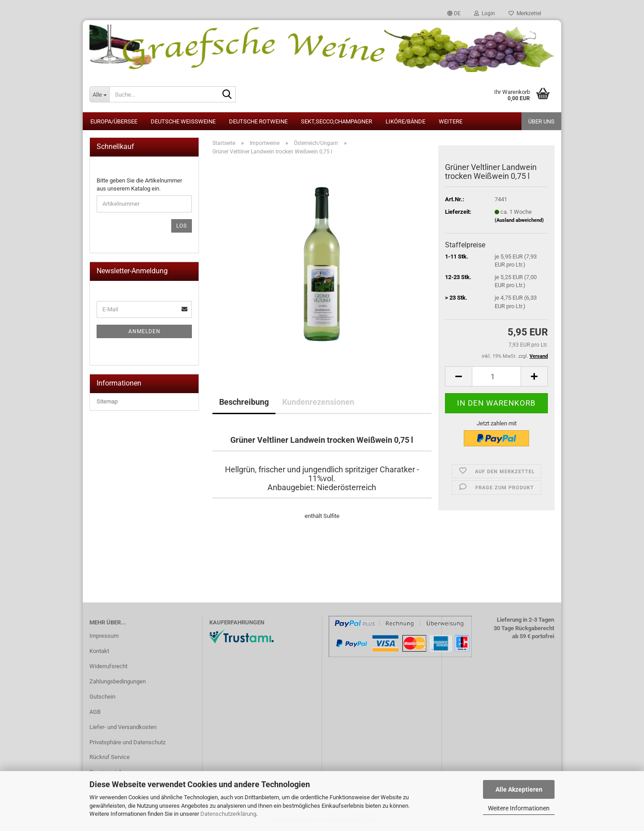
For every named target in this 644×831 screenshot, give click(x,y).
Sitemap (107, 401)
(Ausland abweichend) (519, 220)
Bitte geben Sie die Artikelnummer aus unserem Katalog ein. (139, 185)
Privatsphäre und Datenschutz (127, 742)
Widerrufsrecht (108, 666)
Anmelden (144, 331)
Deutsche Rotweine (258, 121)
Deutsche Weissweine (183, 121)
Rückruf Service (110, 757)
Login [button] (485, 13)
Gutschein (102, 697)
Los (182, 226)
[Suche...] (99, 94)
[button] (454, 13)
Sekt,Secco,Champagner (337, 121)
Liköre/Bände (405, 121)
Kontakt (99, 651)
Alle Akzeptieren (519, 789)
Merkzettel (525, 13)
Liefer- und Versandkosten (123, 727)
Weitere (451, 121)
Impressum (104, 636)
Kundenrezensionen (318, 402)
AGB (95, 712)
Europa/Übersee (114, 121)
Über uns (541, 121)
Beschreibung (244, 402)
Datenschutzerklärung (228, 814)
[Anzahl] (496, 376)
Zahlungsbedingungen (118, 681)
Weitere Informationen (519, 808)
